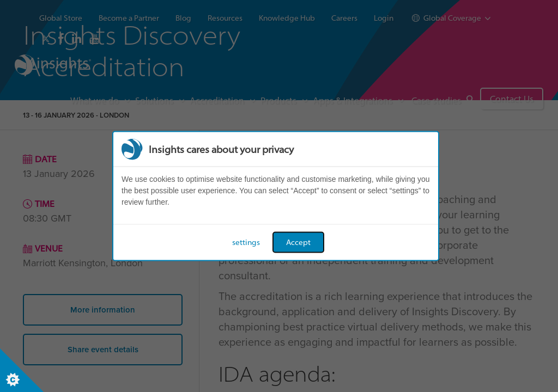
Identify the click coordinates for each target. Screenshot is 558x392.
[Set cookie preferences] (22, 370)
